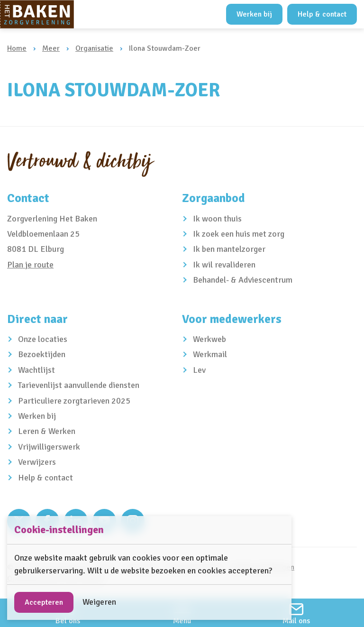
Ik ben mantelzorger (229, 249)
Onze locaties (43, 339)
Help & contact (322, 14)
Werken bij (254, 14)
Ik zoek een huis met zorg (239, 234)
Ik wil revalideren (224, 265)
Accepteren (44, 602)
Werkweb (209, 339)
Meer (51, 48)
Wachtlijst (36, 370)
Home (17, 48)
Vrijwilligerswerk (49, 447)
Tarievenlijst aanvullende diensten (79, 385)
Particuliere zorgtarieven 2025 (74, 401)
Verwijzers (37, 462)
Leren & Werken (47, 431)
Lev (199, 370)
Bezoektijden (42, 354)
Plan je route (30, 265)
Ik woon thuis (217, 219)
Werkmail (210, 354)
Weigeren (99, 602)
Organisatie (94, 48)
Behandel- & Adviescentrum (243, 280)
